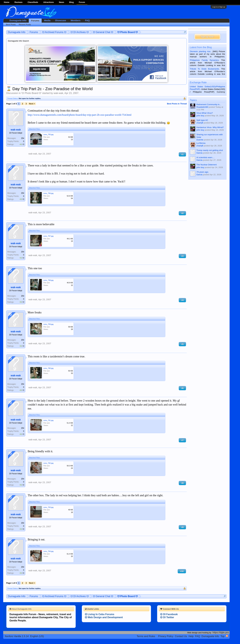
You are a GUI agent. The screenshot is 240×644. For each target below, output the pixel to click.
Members (75, 20)
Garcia (199, 153)
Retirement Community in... (209, 104)
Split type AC (202, 120)
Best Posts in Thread (177, 104)
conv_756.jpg (48, 193)
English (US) (37, 636)
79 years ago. (203, 172)
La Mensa (201, 143)
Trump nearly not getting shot (210, 150)
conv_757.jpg (48, 236)
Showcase (61, 20)
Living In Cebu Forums (100, 614)
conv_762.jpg (48, 463)
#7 (182, 440)
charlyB (200, 123)
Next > (32, 104)
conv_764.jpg (48, 551)
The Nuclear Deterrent (206, 165)
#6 (182, 388)
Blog (72, 2)
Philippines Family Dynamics (204, 60)
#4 (182, 300)
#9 (182, 527)
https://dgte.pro (221, 632)
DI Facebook (169, 614)
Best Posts (11, 25)
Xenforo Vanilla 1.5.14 (17, 636)
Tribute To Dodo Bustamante (204, 69)
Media (47, 20)
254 (23, 138)
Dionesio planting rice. (200, 51)
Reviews (19, 2)
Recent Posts (25, 25)
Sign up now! (207, 37)
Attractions (49, 2)
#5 (182, 344)
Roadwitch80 (202, 107)
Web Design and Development (104, 617)
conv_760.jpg (48, 368)
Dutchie (200, 140)
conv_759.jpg (48, 324)
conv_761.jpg (48, 420)
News (62, 2)
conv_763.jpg (48, 507)
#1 (182, 154)
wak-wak (58, 93)
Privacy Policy (166, 636)
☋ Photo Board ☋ (31, 93)
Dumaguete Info (18, 20)
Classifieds (33, 2)
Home (7, 2)
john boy (200, 116)
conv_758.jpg (48, 280)
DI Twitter (167, 617)
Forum (82, 2)
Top (222, 636)
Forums (35, 21)
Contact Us (181, 636)
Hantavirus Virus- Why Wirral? (210, 127)
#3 (182, 256)
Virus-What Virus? (205, 113)
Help (191, 636)
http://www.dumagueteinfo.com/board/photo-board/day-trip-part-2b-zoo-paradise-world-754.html (80, 115)
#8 (182, 483)
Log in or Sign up (219, 7)
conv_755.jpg (48, 134)
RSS (227, 636)
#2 (182, 213)
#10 (182, 571)
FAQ (87, 20)
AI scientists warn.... (205, 157)
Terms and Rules (146, 636)
